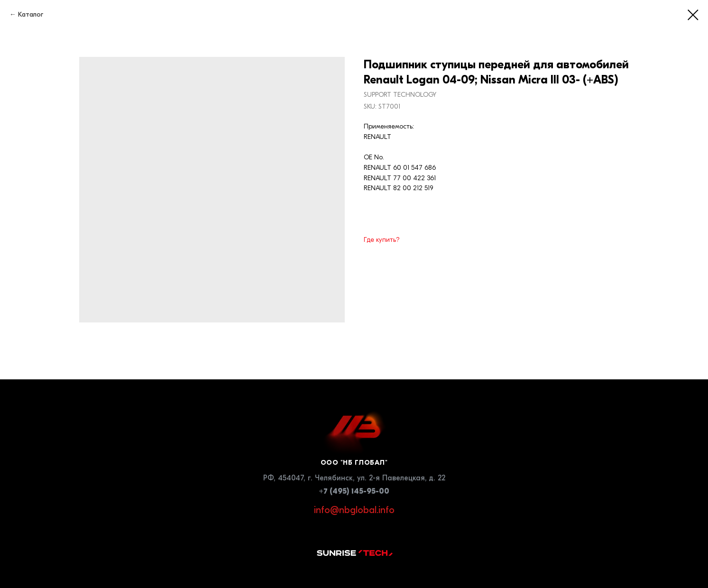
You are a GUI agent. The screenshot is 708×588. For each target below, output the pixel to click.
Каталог (31, 14)
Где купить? (382, 240)
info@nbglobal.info (354, 510)
